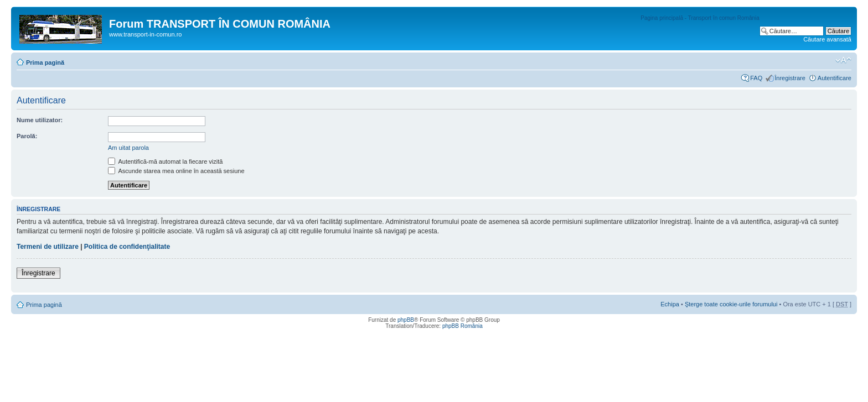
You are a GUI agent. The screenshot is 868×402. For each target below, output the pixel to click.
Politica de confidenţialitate (127, 247)
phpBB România (463, 326)
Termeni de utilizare (48, 247)
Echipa (670, 304)
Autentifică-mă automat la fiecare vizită (165, 161)
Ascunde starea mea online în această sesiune (176, 171)
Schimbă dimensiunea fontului (843, 60)
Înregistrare (790, 78)
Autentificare (835, 78)
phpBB (406, 320)
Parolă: (27, 136)
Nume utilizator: (40, 120)
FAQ (756, 78)
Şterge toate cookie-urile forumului (731, 304)
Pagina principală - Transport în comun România (700, 18)
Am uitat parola (128, 148)
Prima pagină (45, 62)
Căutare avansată (827, 39)
